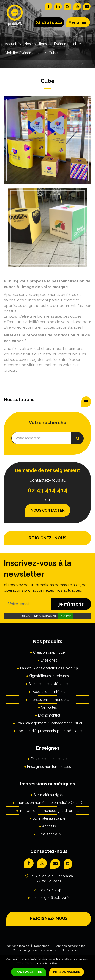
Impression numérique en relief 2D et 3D (49, 803)
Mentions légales (17, 946)
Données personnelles (70, 946)
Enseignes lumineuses (49, 759)
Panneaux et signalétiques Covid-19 (49, 668)
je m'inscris (71, 604)
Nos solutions (36, 44)
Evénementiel (65, 44)
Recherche (42, 946)
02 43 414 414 (49, 22)
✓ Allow (65, 616)
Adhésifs (49, 826)
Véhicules (49, 707)
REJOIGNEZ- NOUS (48, 538)
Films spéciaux (49, 834)
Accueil (11, 44)
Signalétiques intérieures (49, 676)
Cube (53, 53)
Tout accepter (29, 972)
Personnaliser (67, 972)
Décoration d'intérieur (49, 692)
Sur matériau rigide (49, 795)
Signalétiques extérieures (49, 684)
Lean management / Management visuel (49, 723)
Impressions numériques (49, 700)
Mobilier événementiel (23, 53)
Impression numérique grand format (49, 811)
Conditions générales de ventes (35, 950)
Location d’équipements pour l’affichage (49, 731)
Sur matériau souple (49, 818)
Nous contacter (48, 510)
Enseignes (49, 660)
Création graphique (49, 652)
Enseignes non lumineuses (49, 767)
